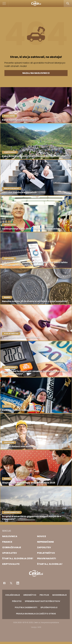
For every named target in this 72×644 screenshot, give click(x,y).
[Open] (4, 3)
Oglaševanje (13, 595)
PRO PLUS (44, 595)
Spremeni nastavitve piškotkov (42, 601)
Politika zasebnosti (26, 607)
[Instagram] (18, 583)
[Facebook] (4, 583)
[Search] (68, 3)
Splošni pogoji (49, 607)
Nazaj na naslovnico (36, 73)
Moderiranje (60, 595)
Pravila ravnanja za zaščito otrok (36, 614)
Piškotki (17, 601)
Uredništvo (30, 595)
